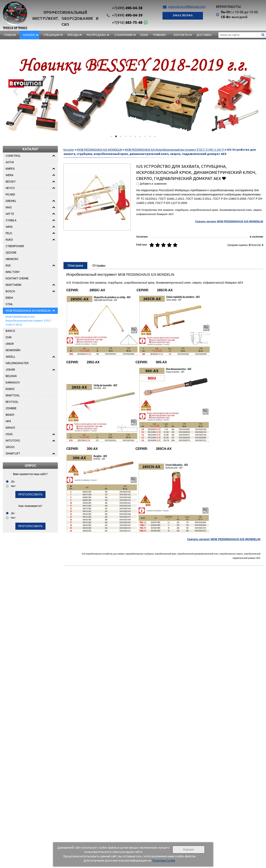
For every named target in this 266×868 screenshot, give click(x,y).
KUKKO (10, 389)
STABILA (11, 220)
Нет (13, 486)
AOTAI (10, 162)
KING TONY (13, 272)
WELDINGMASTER (17, 363)
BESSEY (11, 182)
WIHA (9, 227)
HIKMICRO (12, 259)
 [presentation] (251, 91)
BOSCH (10, 291)
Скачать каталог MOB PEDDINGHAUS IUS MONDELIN (229, 221)
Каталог (29, 35)
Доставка (204, 35)
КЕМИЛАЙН (13, 350)
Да (13, 481)
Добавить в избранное (224, 178)
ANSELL (11, 357)
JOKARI (10, 370)
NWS (9, 207)
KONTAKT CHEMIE (17, 278)
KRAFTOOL (13, 395)
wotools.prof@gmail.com (187, 7)
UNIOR (10, 344)
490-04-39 (127, 15)
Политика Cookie (164, 861)
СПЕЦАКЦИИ (51, 35)
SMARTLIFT (13, 453)
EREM (9, 298)
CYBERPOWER (15, 246)
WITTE (10, 214)
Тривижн (159, 35)
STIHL (9, 304)
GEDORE (11, 253)
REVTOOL (12, 402)
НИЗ (8, 421)
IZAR (9, 337)
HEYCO (10, 188)
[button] (111, 136)
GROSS (10, 447)
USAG (9, 434)
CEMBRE (11, 408)
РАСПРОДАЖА (96, 35)
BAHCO (10, 331)
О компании (123, 35)
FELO (9, 233)
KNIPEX (10, 169)
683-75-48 (127, 22)
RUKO (9, 240)
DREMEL (11, 201)
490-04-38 (127, 8)
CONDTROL (13, 156)
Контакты (181, 35)
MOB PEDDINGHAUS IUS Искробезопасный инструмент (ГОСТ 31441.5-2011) (28, 321)
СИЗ (143, 35)
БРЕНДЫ (73, 35)
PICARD (10, 194)
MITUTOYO (13, 441)
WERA (9, 175)
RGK (8, 265)
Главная (10, 35)
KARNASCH (13, 382)
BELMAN (11, 376)
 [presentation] (15, 91)
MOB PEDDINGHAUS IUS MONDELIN (28, 311)
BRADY (10, 415)
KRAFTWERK (14, 285)
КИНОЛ (10, 428)
